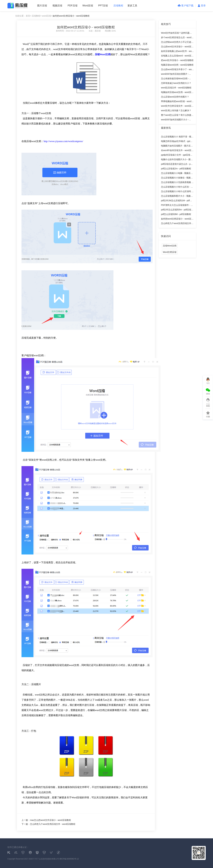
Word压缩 (88, 6)
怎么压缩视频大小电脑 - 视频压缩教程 (177, 174)
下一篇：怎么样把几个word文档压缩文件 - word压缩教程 (48, 824)
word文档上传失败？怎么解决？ (176, 110)
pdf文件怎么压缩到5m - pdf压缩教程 (177, 210)
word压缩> (47, 16)
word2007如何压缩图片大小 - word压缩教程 (175, 120)
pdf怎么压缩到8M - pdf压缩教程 (176, 214)
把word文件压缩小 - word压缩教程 (177, 60)
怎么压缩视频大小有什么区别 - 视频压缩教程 (177, 187)
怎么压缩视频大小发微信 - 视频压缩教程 (177, 178)
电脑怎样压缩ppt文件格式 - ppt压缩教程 (177, 142)
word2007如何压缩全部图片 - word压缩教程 (175, 74)
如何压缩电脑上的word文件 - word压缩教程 (177, 52)
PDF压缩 (73, 6)
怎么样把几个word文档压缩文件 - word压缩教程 (177, 224)
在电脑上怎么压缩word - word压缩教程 (177, 56)
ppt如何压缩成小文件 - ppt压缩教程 (177, 155)
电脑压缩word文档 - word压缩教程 (177, 65)
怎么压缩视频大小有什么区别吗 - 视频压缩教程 (177, 192)
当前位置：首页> (23, 16)
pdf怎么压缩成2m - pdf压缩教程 (176, 169)
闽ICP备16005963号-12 (69, 859)
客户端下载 (186, 6)
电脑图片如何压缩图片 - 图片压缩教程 (177, 146)
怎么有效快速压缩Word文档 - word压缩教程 (175, 79)
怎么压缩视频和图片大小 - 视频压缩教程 (177, 196)
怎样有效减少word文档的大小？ (176, 83)
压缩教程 (118, 6)
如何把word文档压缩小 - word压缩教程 (71, 16)
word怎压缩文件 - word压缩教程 (176, 88)
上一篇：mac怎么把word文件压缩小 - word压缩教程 (46, 820)
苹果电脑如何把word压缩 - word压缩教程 (177, 102)
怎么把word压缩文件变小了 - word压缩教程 (177, 70)
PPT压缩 (103, 6)
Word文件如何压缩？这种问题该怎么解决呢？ (176, 33)
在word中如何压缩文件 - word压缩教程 (177, 151)
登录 (202, 6)
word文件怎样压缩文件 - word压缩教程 (177, 106)
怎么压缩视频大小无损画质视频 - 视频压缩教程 (177, 183)
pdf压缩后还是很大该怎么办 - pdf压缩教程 (177, 165)
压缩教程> (37, 16)
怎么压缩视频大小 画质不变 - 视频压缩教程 (177, 137)
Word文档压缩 (170, 252)
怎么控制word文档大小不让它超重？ (176, 43)
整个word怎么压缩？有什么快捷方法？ (177, 116)
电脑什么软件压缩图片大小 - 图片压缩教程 (177, 160)
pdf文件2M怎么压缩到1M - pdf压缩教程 (176, 201)
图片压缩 (42, 6)
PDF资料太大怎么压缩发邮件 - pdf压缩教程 (177, 206)
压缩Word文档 (170, 246)
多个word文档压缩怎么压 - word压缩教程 (177, 38)
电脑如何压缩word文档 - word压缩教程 (177, 93)
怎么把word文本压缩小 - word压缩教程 (177, 47)
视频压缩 (57, 6)
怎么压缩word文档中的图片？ (175, 97)
